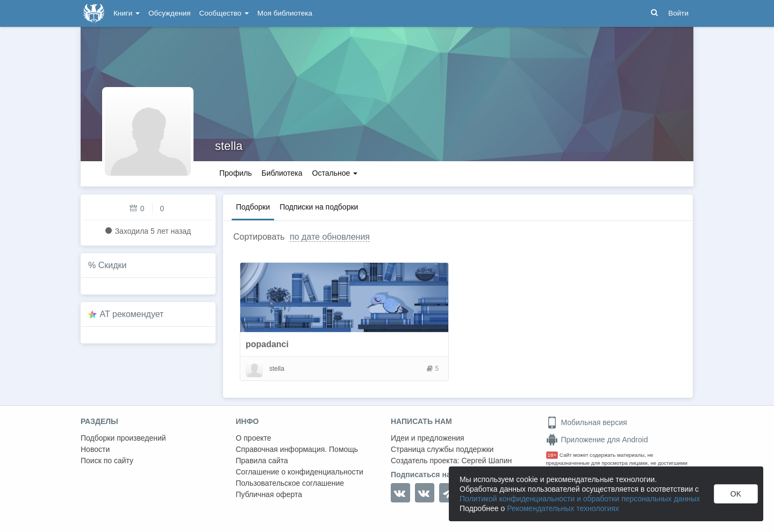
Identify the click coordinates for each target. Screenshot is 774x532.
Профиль (235, 173)
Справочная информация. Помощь (297, 449)
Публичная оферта (269, 494)
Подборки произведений (123, 438)
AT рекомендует (132, 314)
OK (736, 494)
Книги (127, 13)
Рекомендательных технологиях (563, 508)
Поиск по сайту (107, 461)
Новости (95, 449)
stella (229, 146)
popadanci (267, 344)
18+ (552, 455)
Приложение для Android (597, 440)
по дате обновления (330, 237)
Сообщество (224, 13)
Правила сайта (262, 461)
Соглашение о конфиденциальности (300, 472)
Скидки (113, 265)
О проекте (254, 438)
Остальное (335, 173)
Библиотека (282, 173)
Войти (678, 13)
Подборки (253, 207)
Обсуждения (169, 13)
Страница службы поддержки (442, 449)
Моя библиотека (285, 13)
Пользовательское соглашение (290, 483)
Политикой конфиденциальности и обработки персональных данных (580, 499)
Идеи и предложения (428, 438)
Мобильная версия (587, 422)
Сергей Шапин (486, 461)
